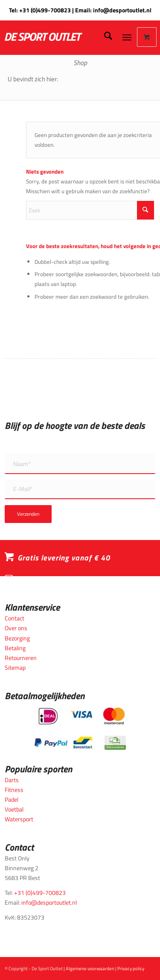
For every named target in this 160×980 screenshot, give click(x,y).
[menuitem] (104, 37)
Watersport (19, 819)
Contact (15, 618)
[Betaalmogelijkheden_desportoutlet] (80, 729)
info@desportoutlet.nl (122, 10)
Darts (12, 780)
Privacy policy (131, 969)
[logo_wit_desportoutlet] (60, 37)
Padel (12, 799)
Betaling (15, 648)
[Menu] (127, 37)
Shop (80, 63)
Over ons (16, 628)
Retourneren (21, 658)
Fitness (14, 790)
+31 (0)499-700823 (45, 10)
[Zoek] (104, 37)
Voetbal (14, 809)
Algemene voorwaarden (90, 969)
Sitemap (15, 667)
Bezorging (17, 638)
